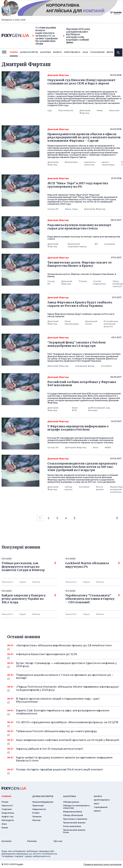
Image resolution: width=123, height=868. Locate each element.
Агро (4, 824)
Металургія (8, 820)
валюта (58, 52)
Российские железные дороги (111, 324)
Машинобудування (43, 802)
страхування (97, 52)
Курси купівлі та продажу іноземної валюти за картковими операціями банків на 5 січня (64, 759)
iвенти (110, 52)
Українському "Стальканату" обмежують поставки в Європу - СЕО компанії (93, 599)
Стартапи (7, 809)
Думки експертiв (29, 52)
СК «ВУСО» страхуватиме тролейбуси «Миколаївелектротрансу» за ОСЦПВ (67, 723)
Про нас (58, 841)
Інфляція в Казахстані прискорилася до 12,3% (64, 655)
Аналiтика (46, 52)
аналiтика (70, 796)
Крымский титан (91, 323)
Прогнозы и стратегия (75, 819)
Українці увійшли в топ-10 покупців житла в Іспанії (64, 750)
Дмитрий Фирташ (85, 112)
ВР (96, 244)
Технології (7, 582)
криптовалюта (72, 52)
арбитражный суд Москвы (99, 409)
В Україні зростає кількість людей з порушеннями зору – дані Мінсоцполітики (64, 700)
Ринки (5, 802)
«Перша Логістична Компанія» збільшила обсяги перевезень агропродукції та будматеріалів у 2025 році (67, 688)
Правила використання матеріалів (102, 864)
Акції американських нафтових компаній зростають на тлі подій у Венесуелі (68, 741)
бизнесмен (71, 162)
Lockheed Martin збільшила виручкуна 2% (93, 565)
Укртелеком (66, 110)
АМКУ (108, 447)
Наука (23, 582)
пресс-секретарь (108, 163)
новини (14, 52)
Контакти (7, 841)
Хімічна (36, 820)
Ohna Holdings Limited (118, 284)
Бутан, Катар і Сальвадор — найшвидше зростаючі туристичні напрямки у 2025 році (66, 665)
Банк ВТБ (75, 409)
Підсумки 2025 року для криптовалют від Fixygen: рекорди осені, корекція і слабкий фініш (77, 36)
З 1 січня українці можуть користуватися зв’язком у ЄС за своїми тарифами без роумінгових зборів (45, 36)
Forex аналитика (72, 826)
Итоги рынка (100, 488)
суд (50, 110)
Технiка (36, 582)
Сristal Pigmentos (100, 282)
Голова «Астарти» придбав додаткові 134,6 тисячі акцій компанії (64, 771)
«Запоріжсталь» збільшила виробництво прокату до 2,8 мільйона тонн (64, 647)
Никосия (114, 110)
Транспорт (38, 806)
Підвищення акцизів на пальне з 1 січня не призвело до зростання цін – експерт (65, 677)
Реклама (32, 841)
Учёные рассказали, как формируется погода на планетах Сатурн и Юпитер (29, 567)
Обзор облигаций (73, 815)
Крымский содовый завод (77, 245)
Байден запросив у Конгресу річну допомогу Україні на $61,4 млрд (29, 599)
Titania (83, 281)
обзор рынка (69, 488)
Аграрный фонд (85, 366)
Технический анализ (74, 823)
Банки (5, 828)
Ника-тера (71, 209)
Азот (96, 447)
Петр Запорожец (72, 323)
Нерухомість (39, 809)
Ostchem (106, 366)
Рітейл (36, 813)
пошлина (110, 244)
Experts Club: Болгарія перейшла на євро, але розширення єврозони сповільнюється (64, 712)
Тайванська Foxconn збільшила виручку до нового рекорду (64, 732)
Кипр (100, 110)
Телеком (37, 817)
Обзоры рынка (71, 802)
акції (85, 52)
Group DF (53, 209)
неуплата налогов (90, 163)
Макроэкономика (73, 812)
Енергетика (8, 813)
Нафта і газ (7, 817)
